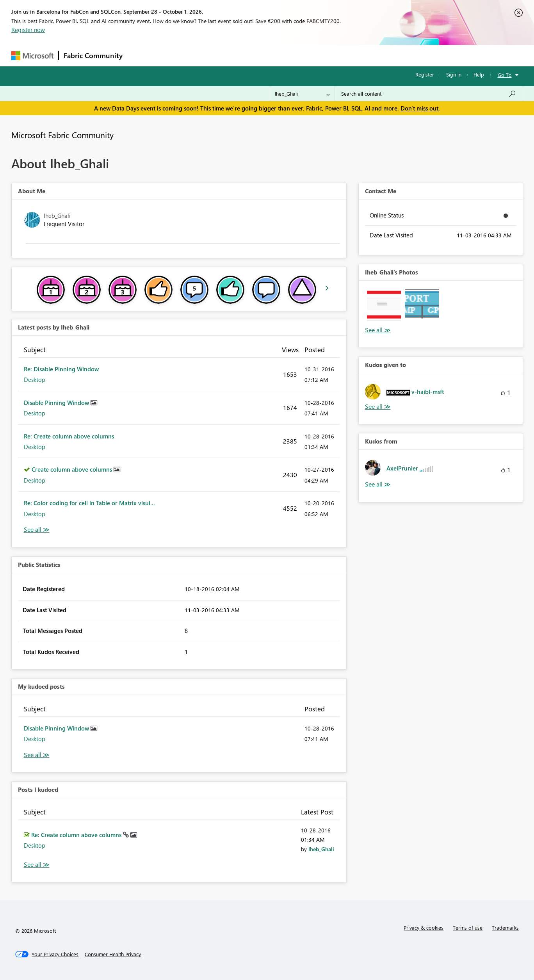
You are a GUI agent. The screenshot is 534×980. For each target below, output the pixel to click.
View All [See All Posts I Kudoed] (37, 865)
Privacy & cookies (424, 927)
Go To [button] (505, 75)
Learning (306, 55)
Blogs (276, 55)
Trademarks (505, 927)
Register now (28, 30)
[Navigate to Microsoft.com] (32, 56)
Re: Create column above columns (69, 436)
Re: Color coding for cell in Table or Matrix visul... (89, 503)
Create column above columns (73, 469)
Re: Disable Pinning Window (61, 369)
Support (339, 55)
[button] (384, 306)
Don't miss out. (420, 108)
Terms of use (468, 927)
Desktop (35, 380)
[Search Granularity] (302, 94)
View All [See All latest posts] (37, 530)
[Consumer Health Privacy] (113, 954)
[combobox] (429, 94)
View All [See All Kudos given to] (378, 407)
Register (425, 74)
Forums (140, 55)
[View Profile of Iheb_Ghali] (321, 849)
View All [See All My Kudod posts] (37, 755)
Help (479, 74)
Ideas (207, 55)
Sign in (454, 74)
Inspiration (175, 55)
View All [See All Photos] (378, 330)
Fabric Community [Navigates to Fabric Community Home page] (93, 55)
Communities (241, 55)
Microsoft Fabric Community (62, 135)
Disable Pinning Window (57, 403)
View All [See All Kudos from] (378, 484)
